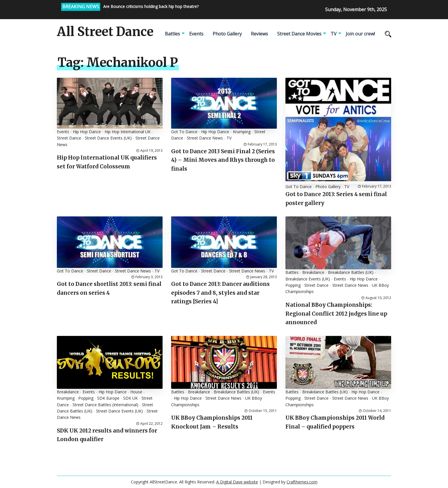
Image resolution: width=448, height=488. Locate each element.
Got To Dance (184, 132)
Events (196, 34)
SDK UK (130, 398)
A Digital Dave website (237, 482)
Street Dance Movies (299, 34)
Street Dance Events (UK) (108, 138)
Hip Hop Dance (87, 132)
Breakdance (313, 272)
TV (334, 34)
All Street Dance (105, 32)
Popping (293, 285)
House (136, 392)
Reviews (259, 34)
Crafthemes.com (302, 482)
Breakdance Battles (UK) (351, 272)
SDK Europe (108, 398)
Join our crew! (360, 34)
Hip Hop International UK (128, 132)
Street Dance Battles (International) (105, 405)
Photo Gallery (227, 34)
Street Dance (69, 138)
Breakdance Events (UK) (308, 279)
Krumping (242, 132)
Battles (172, 34)
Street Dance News (205, 138)
